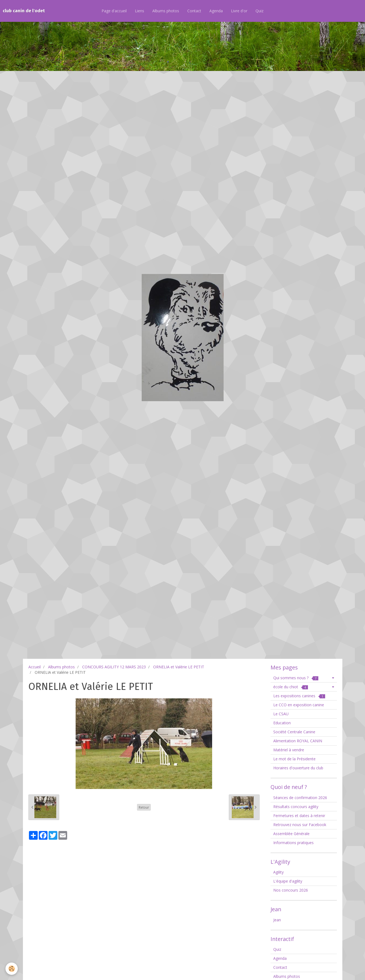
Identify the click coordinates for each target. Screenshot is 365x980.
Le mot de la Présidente (294, 759)
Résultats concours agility (296, 807)
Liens (140, 11)
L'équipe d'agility (288, 881)
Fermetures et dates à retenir (299, 816)
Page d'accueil (114, 11)
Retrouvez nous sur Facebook (300, 825)
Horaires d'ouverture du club (298, 768)
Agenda (216, 11)
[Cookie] (12, 969)
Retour (144, 807)
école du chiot (291, 687)
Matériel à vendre (289, 750)
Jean (277, 920)
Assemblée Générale (291, 834)
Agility (278, 872)
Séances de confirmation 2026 (300, 798)
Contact (194, 11)
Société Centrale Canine (294, 732)
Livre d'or (239, 11)
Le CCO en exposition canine (299, 705)
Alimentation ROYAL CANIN (298, 741)
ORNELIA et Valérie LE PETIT (179, 667)
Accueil (35, 667)
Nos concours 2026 (291, 890)
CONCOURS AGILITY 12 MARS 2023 (114, 667)
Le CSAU (281, 714)
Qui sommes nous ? (296, 678)
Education (282, 723)
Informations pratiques (293, 843)
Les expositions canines (299, 696)
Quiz (259, 11)
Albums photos (166, 11)
